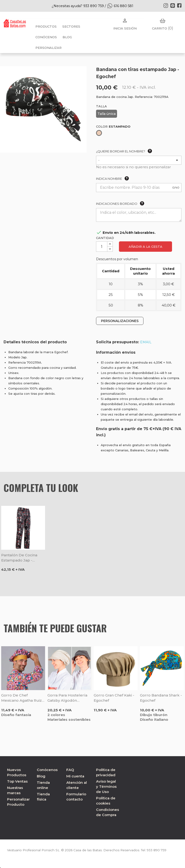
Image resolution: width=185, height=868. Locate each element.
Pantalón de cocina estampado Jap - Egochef (19, 558)
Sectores (71, 26)
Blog (41, 776)
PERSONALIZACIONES (120, 321)
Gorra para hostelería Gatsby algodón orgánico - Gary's (67, 698)
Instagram (166, 5)
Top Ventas (17, 781)
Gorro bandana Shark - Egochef (161, 698)
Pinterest (172, 5)
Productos (46, 26)
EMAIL (146, 342)
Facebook (179, 5)
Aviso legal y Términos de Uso (106, 786)
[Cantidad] (102, 247)
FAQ (70, 770)
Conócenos (46, 37)
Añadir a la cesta (145, 247)
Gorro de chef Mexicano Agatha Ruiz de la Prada (21, 698)
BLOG (67, 37)
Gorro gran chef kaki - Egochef (114, 698)
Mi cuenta (75, 776)
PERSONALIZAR (48, 48)
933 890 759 (160, 850)
